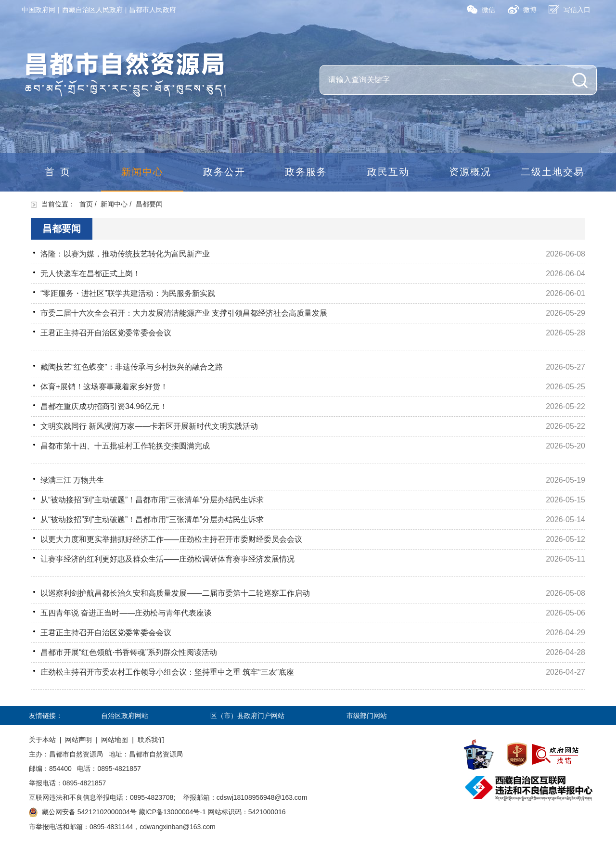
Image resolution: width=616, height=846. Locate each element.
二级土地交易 (552, 172)
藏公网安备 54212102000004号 (89, 812)
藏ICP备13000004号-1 (172, 812)
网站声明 (78, 740)
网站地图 (115, 740)
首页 (60, 172)
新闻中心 (142, 172)
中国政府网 (38, 10)
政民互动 (388, 172)
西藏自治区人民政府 (92, 10)
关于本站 (42, 740)
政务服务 (306, 172)
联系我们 (151, 740)
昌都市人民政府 (153, 10)
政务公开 (224, 172)
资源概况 (470, 172)
